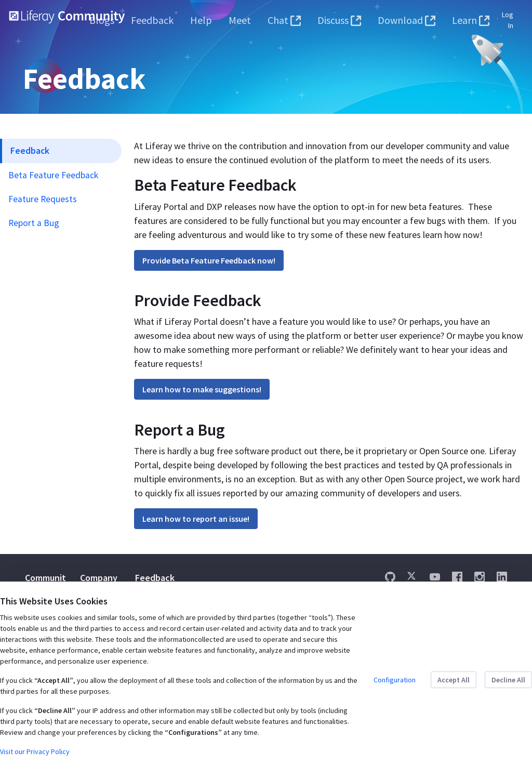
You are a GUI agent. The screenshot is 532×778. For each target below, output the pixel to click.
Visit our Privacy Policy (35, 751)
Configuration (395, 680)
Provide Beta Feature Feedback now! (209, 260)
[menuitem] (102, 20)
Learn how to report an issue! (196, 519)
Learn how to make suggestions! (202, 389)
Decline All (508, 680)
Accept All (454, 680)
